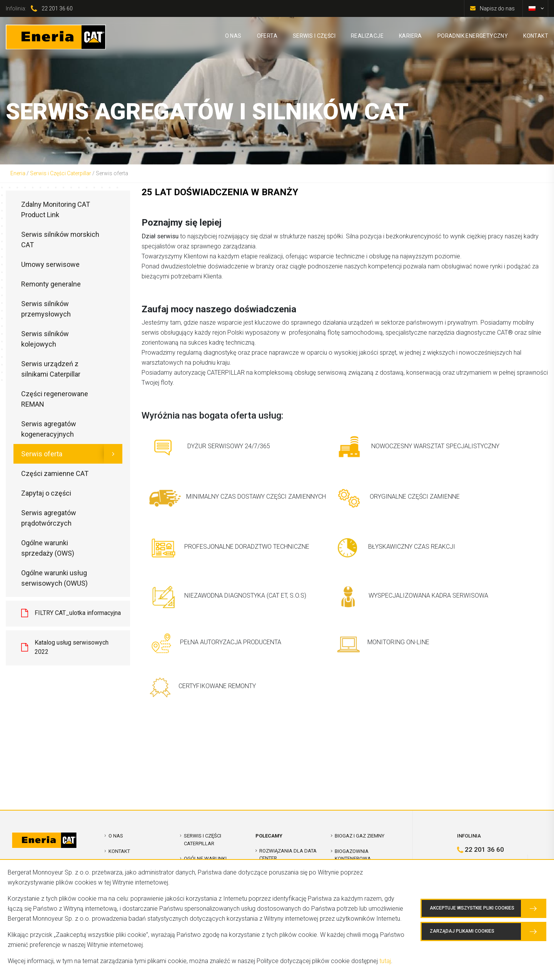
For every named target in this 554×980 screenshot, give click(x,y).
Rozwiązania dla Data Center (288, 855)
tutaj (385, 961)
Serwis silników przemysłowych (46, 309)
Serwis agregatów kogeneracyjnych (49, 429)
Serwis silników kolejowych (45, 339)
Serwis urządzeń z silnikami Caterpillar (51, 369)
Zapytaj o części (46, 493)
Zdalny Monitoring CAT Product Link (56, 209)
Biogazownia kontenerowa (353, 855)
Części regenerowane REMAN (55, 399)
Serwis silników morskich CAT (60, 240)
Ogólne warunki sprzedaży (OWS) (48, 548)
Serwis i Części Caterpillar (61, 173)
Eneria (18, 173)
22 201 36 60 (57, 8)
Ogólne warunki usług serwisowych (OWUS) (54, 578)
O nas (116, 836)
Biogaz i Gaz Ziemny (360, 836)
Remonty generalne (51, 284)
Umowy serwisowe (50, 264)
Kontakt (119, 851)
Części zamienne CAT (55, 473)
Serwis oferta (42, 454)
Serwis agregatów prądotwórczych (49, 518)
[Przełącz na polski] (532, 8)
